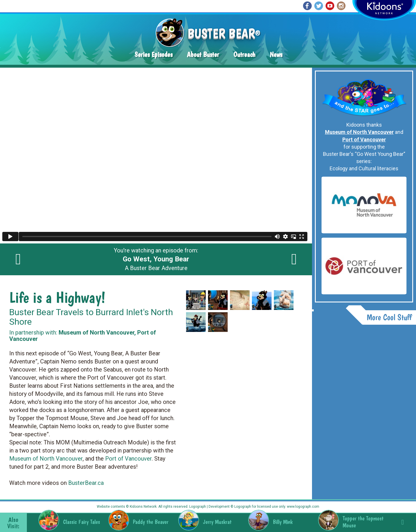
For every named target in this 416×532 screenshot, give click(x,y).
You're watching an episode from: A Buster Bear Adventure (156, 259)
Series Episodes (154, 55)
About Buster (203, 55)
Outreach (244, 55)
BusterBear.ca (86, 483)
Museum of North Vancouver (46, 459)
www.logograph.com (303, 507)
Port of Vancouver (128, 459)
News (276, 55)
